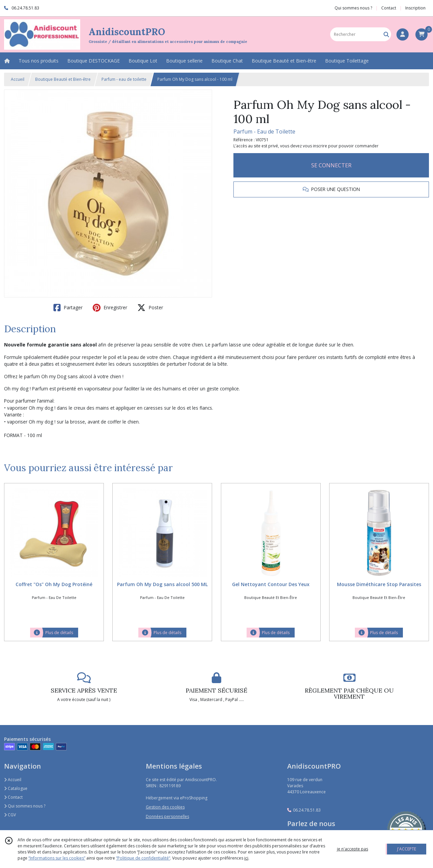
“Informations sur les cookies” (57, 858)
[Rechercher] (386, 34)
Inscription (415, 8)
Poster (150, 308)
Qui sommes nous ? (25, 806)
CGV (10, 815)
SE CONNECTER (331, 165)
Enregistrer (110, 308)
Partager (68, 308)
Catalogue (16, 788)
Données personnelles (167, 816)
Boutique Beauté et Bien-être (63, 79)
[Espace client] (403, 34)
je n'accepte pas (352, 849)
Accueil (18, 79)
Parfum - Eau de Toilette (264, 131)
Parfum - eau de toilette (124, 79)
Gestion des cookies (165, 807)
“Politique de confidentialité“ (143, 858)
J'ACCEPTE (407, 849)
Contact (389, 8)
